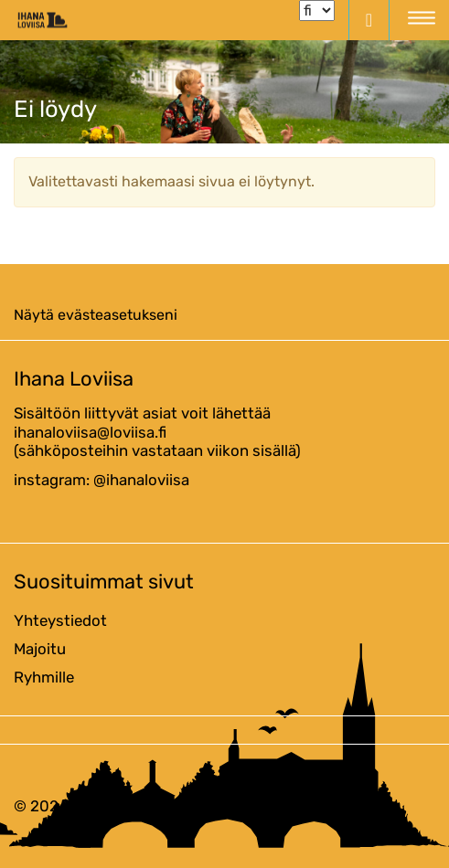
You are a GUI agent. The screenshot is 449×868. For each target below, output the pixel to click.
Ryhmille (44, 677)
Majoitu (40, 649)
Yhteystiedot (60, 620)
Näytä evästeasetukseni (96, 315)
